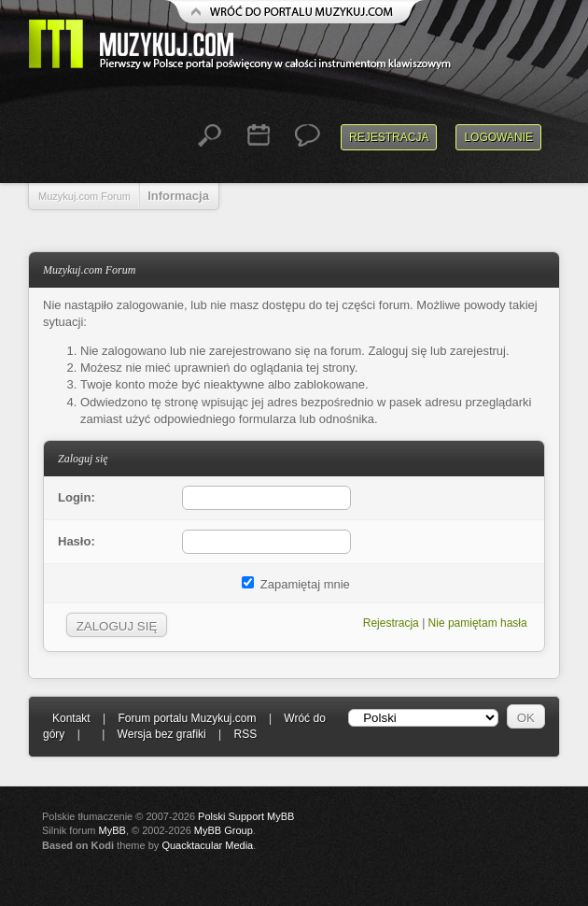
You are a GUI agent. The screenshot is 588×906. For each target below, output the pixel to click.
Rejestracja (389, 137)
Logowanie (498, 137)
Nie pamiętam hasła (478, 623)
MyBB (112, 830)
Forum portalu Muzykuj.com (188, 718)
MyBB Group (224, 830)
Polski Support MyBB (246, 816)
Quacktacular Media (207, 845)
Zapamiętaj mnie (296, 584)
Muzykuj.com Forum (84, 196)
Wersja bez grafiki (162, 734)
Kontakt (71, 718)
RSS (246, 734)
